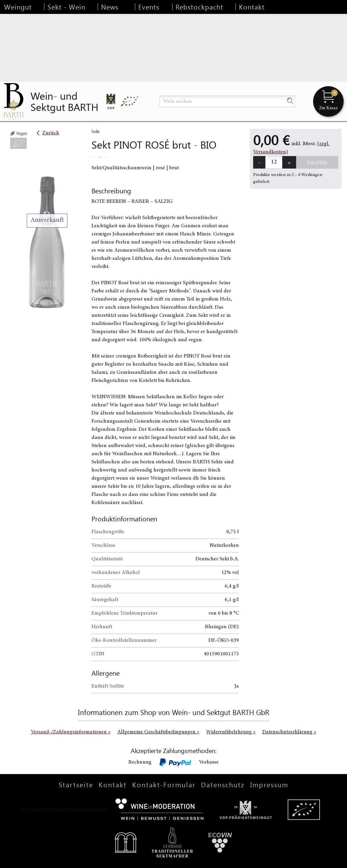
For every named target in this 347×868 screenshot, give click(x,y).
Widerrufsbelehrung (231, 732)
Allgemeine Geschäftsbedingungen (158, 732)
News (110, 7)
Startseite (76, 784)
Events (149, 7)
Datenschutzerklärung (289, 732)
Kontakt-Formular (164, 784)
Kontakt (252, 7)
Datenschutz (223, 784)
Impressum (269, 784)
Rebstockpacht (199, 7)
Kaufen (317, 162)
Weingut (18, 7)
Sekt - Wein (66, 7)
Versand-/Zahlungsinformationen (71, 732)
